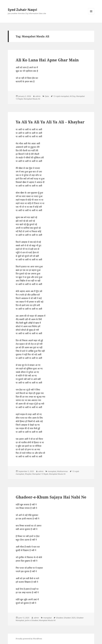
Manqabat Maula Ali (32, 99)
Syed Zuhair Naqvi (22, 10)
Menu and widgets (91, 14)
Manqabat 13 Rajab (40, 474)
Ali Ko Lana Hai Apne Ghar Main (47, 60)
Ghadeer (60, 618)
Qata (47, 96)
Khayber (28, 474)
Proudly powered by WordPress (29, 639)
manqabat (52, 471)
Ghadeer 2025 (70, 618)
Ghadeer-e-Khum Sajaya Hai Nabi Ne (51, 497)
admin (38, 96)
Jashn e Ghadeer (32, 620)
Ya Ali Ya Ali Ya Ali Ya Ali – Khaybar (50, 122)
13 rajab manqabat (61, 96)
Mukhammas (62, 471)
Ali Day (73, 96)
